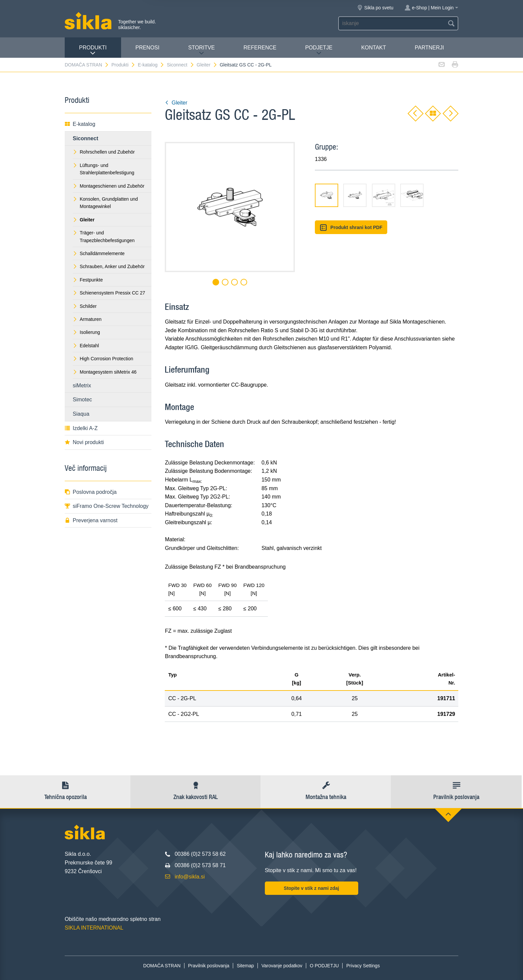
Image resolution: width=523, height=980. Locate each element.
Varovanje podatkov (282, 966)
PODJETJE (319, 50)
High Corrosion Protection (103, 359)
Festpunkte (88, 280)
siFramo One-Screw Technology (107, 506)
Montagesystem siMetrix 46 (105, 372)
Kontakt (374, 48)
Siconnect (180, 65)
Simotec (82, 400)
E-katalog (151, 65)
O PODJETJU (324, 966)
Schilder (85, 306)
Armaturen (87, 319)
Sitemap (245, 966)
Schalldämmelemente (99, 253)
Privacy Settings (363, 966)
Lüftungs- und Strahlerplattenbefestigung (103, 169)
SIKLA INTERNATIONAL (94, 928)
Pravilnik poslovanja (209, 966)
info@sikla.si (190, 877)
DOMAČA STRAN (87, 65)
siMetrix (82, 385)
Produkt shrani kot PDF (351, 228)
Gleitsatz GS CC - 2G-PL (246, 65)
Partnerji (429, 48)
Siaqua (81, 414)
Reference (260, 48)
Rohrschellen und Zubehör (104, 152)
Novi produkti (84, 442)
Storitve (201, 50)
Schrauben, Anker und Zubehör (109, 266)
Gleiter (207, 65)
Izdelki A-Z (81, 428)
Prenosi (147, 48)
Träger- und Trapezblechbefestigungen (104, 236)
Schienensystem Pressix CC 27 (109, 293)
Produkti (93, 50)
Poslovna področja (91, 492)
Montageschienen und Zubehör (109, 186)
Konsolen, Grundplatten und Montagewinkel (105, 203)
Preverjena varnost (91, 520)
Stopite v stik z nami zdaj (312, 888)
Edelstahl (86, 346)
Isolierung (86, 332)
